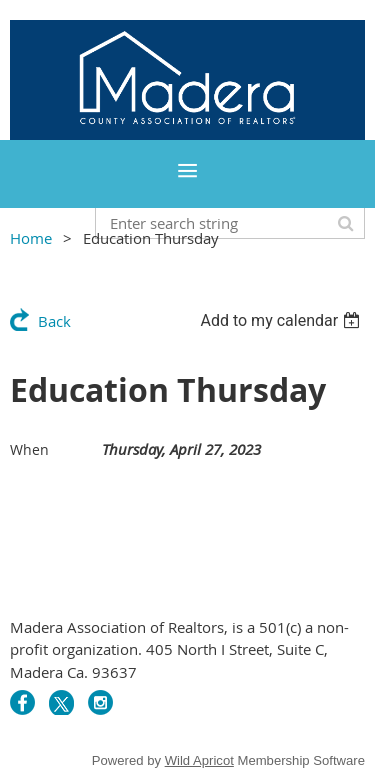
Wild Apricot (199, 760)
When (29, 449)
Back (54, 321)
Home (31, 238)
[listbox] (282, 320)
